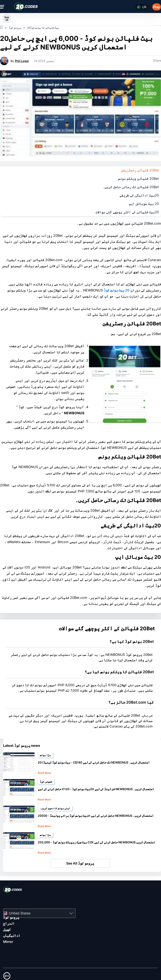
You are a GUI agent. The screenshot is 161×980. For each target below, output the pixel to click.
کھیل (7, 930)
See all (7, 19)
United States (20, 913)
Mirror (8, 942)
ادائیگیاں (12, 936)
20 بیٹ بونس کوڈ (117, 290)
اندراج (9, 923)
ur (144, 7)
